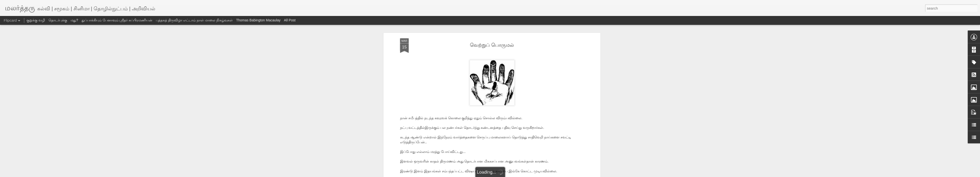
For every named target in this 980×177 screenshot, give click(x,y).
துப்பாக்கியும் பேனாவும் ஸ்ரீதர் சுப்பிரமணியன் (117, 20)
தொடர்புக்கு (58, 20)
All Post (290, 20)
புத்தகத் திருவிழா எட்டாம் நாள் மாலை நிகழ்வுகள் (194, 20)
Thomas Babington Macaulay (258, 20)
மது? (74, 20)
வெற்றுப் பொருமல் (492, 45)
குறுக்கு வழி (36, 20)
